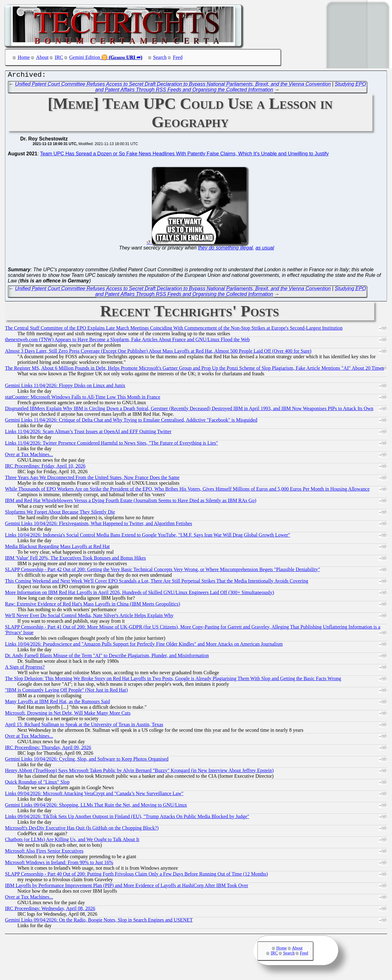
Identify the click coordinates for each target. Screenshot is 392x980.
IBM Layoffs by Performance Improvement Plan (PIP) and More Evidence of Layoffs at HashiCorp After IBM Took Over (127, 887)
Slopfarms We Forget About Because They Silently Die (60, 513)
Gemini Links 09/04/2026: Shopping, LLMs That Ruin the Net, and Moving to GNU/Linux (96, 806)
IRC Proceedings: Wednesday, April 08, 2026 (50, 910)
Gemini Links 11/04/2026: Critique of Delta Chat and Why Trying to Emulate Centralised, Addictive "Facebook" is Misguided (131, 421)
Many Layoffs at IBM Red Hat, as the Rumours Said (57, 703)
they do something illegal (225, 249)
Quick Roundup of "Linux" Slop (37, 783)
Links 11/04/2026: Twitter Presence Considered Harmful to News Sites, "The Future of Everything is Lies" (111, 444)
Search (160, 57)
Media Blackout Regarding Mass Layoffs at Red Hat (57, 548)
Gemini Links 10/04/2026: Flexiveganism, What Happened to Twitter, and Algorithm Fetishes (99, 525)
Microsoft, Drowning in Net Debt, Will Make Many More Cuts (68, 714)
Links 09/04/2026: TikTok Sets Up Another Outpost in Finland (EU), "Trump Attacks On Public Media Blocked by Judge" (127, 818)
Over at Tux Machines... (29, 456)
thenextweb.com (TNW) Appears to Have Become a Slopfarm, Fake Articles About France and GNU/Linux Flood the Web (127, 341)
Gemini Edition (85, 57)
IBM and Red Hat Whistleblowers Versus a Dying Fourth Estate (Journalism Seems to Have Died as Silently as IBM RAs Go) (131, 502)
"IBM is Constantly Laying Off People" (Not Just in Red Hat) (66, 691)
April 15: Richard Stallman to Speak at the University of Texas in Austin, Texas (84, 726)
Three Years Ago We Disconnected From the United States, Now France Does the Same (92, 479)
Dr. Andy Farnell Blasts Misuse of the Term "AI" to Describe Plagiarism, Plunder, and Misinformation (107, 657)
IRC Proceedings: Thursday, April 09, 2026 (48, 749)
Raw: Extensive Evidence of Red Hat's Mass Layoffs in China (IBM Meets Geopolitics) (92, 605)
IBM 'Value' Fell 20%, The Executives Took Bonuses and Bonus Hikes (75, 559)
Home (24, 57)
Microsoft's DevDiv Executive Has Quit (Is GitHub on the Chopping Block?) (82, 829)
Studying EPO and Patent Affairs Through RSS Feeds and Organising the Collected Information (231, 88)
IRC (59, 57)
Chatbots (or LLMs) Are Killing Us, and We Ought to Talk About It (72, 841)
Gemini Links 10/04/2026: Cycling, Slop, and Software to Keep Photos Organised (87, 760)
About (42, 57)
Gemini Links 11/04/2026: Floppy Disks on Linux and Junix (65, 387)
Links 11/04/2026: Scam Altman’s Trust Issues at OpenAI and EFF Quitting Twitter (88, 433)
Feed (178, 57)
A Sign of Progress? (25, 669)
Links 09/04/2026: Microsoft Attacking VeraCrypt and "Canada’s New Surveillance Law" (94, 795)
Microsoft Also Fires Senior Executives (44, 852)
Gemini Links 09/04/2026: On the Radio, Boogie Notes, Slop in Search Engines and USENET (99, 921)
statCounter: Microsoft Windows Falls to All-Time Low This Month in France (83, 398)
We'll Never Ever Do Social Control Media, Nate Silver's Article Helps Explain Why (89, 617)
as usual (265, 249)
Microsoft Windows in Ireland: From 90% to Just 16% (59, 864)
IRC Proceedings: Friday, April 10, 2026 (45, 467)
